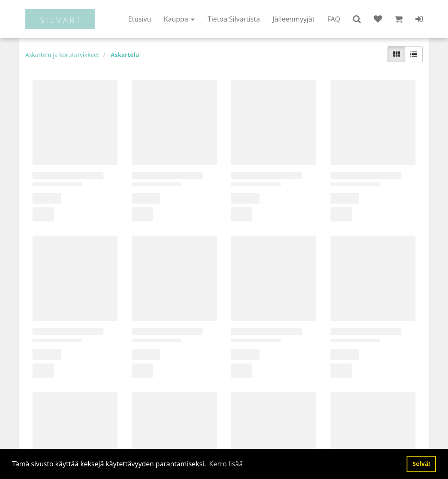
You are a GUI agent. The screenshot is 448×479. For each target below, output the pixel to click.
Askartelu (125, 55)
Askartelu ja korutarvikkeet (62, 55)
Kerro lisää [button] (226, 464)
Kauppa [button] (180, 19)
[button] (357, 19)
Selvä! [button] (421, 464)
